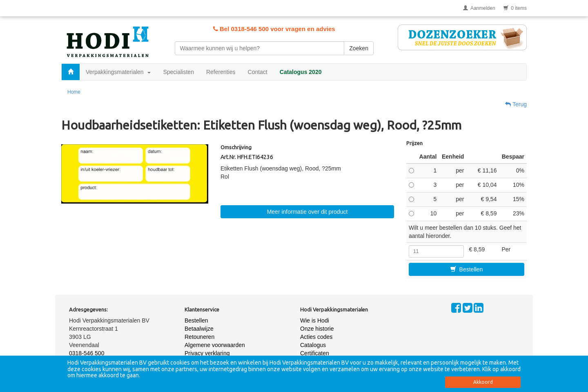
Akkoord (483, 382)
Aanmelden (479, 8)
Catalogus (313, 345)
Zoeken (359, 48)
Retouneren (199, 337)
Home (74, 92)
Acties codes (316, 337)
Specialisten (178, 72)
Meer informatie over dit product (307, 212)
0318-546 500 (87, 353)
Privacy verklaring (207, 353)
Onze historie (317, 329)
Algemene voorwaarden (215, 345)
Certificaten (315, 353)
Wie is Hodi (315, 320)
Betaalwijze (199, 329)
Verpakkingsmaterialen (118, 72)
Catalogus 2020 (301, 72)
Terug (516, 104)
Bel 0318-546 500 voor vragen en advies (274, 29)
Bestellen (467, 269)
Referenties (221, 72)
